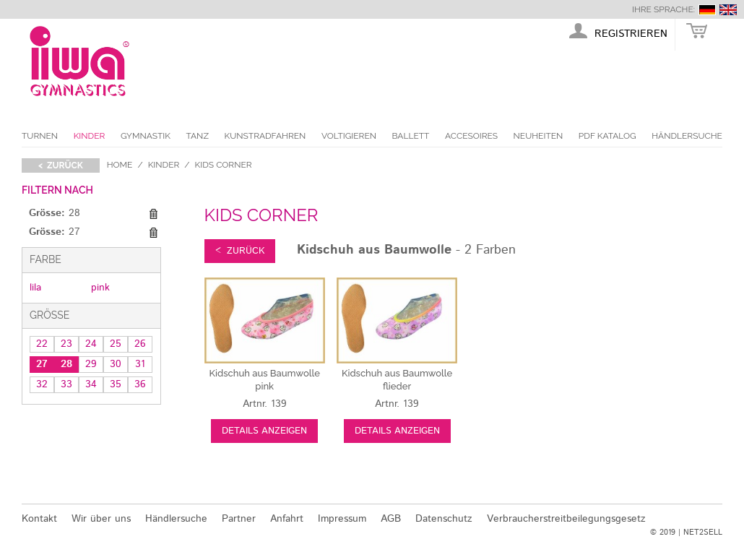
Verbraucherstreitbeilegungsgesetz (566, 519)
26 (140, 344)
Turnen (40, 136)
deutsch (707, 10)
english (728, 10)
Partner (239, 519)
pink (100, 288)
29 (91, 364)
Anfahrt (287, 519)
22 (42, 344)
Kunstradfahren (265, 136)
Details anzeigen (264, 431)
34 (91, 384)
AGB (391, 519)
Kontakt (39, 519)
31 (140, 364)
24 (91, 344)
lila (35, 288)
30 (116, 364)
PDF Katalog (607, 136)
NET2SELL (703, 533)
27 (42, 364)
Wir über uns (101, 519)
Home (120, 165)
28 (66, 364)
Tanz (198, 136)
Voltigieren (349, 136)
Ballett (411, 136)
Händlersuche (687, 136)
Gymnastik (146, 136)
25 (116, 344)
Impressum (342, 519)
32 (42, 384)
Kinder (90, 136)
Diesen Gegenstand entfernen (154, 214)
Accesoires (471, 136)
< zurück (61, 165)
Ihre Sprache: (663, 9)
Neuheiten (538, 136)
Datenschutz (444, 519)
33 (66, 384)
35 (116, 384)
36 (140, 384)
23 (66, 344)
